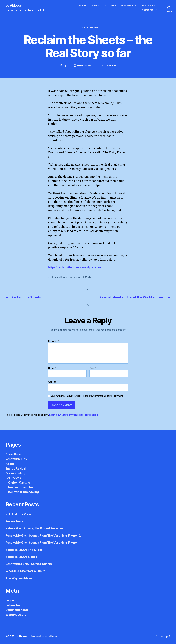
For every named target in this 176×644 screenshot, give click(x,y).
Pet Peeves (147, 10)
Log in (10, 600)
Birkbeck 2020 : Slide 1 (21, 557)
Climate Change (88, 28)
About (114, 6)
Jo (68, 65)
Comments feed (17, 610)
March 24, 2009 (85, 65)
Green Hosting (148, 6)
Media (88, 277)
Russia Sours (15, 521)
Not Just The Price (18, 514)
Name (52, 368)
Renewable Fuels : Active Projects (29, 564)
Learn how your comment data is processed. (74, 415)
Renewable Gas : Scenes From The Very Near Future (41, 543)
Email (93, 368)
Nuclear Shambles (21, 487)
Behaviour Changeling (24, 492)
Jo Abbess (14, 6)
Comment (54, 341)
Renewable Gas (99, 6)
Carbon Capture (19, 482)
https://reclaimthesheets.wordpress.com (75, 268)
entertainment (77, 277)
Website (52, 382)
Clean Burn (81, 6)
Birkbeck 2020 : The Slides (24, 550)
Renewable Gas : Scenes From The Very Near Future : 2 (43, 536)
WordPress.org (16, 615)
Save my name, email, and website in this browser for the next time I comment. (87, 396)
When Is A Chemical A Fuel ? (25, 571)
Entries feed (14, 605)
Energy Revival (129, 6)
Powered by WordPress (44, 636)
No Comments (109, 65)
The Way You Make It (20, 578)
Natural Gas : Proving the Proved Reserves (35, 528)
